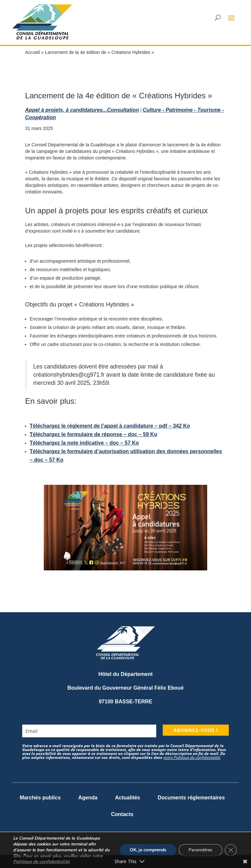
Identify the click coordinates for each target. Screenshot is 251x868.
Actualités (127, 798)
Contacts (122, 814)
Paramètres (201, 850)
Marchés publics (40, 798)
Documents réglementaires (191, 798)
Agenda (88, 798)
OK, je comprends (148, 850)
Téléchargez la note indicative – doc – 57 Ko (84, 443)
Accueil (33, 52)
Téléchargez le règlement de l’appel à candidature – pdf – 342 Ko (110, 426)
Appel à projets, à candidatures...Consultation (82, 110)
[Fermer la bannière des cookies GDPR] (231, 850)
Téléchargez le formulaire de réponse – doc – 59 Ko (93, 434)
